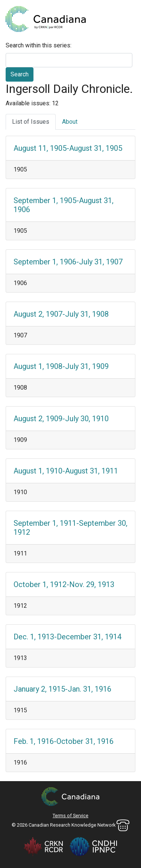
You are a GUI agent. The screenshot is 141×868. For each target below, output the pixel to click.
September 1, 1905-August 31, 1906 (64, 205)
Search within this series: (39, 45)
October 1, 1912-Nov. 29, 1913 (64, 584)
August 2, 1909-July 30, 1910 (61, 419)
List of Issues (31, 122)
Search (20, 74)
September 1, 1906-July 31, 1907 (68, 262)
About (70, 122)
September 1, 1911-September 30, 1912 (70, 528)
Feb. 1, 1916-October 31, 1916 (64, 741)
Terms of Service (70, 816)
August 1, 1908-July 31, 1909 (61, 366)
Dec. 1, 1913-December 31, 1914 (67, 637)
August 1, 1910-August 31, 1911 (66, 471)
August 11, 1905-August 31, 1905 (68, 148)
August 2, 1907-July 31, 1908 (61, 314)
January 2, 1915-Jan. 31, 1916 (62, 689)
